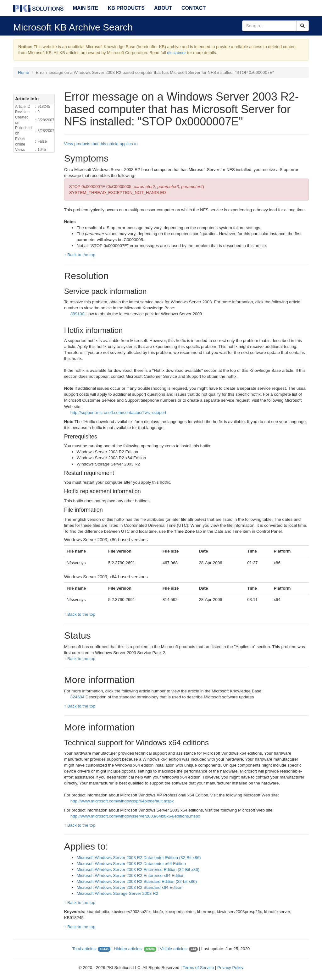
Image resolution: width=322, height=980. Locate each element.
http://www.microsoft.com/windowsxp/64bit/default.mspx (122, 801)
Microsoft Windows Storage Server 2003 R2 (117, 893)
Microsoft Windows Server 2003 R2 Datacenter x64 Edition (131, 864)
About (163, 8)
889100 (77, 314)
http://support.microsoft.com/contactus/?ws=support (118, 413)
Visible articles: (174, 949)
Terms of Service (198, 968)
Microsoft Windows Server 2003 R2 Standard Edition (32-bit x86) (137, 881)
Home (24, 72)
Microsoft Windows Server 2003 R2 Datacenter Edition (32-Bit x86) (139, 858)
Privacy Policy (230, 968)
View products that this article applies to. (102, 144)
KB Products (126, 8)
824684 (77, 697)
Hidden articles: (128, 949)
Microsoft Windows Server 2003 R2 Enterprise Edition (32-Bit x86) (138, 870)
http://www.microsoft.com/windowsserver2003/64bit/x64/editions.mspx (135, 816)
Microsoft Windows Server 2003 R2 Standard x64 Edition (130, 887)
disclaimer (176, 53)
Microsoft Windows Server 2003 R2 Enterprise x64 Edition (131, 875)
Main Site (86, 8)
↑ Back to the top (80, 255)
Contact (194, 8)
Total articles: (85, 949)
